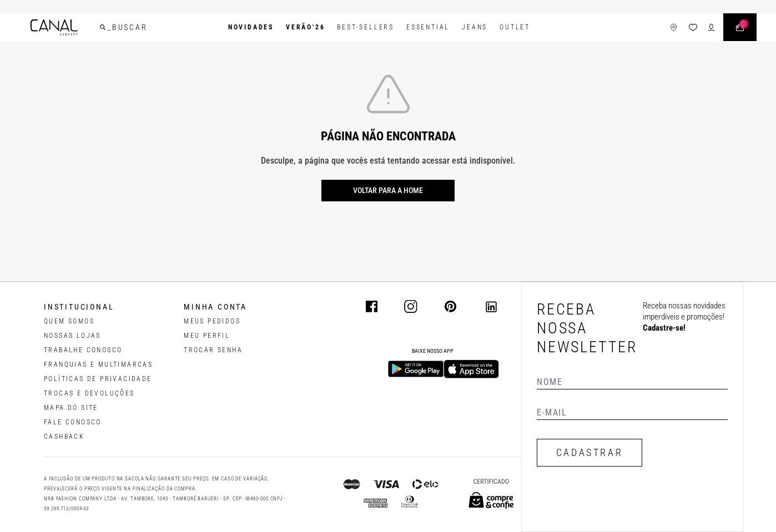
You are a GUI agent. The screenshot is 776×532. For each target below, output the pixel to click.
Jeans (475, 27)
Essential (428, 27)
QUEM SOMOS (69, 321)
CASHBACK (64, 437)
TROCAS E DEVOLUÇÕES (89, 393)
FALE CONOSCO (73, 422)
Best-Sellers (366, 27)
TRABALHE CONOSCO (83, 350)
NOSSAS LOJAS (72, 336)
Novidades (251, 27)
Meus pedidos (212, 321)
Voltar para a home (388, 190)
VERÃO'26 (305, 27)
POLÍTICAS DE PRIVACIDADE (98, 379)
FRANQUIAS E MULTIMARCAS (98, 364)
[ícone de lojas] (674, 27)
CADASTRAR (589, 452)
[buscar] (103, 27)
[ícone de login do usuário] (711, 27)
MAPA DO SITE (71, 408)
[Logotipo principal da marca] (54, 27)
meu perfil (207, 336)
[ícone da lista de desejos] (693, 27)
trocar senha (213, 350)
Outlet (515, 27)
